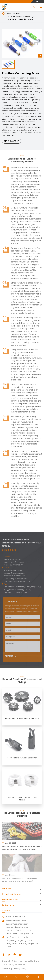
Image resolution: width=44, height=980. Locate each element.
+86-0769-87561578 (11, 559)
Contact (6, 911)
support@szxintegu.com (13, 573)
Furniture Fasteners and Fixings (21, 17)
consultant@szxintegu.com (14, 579)
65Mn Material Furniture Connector (22, 759)
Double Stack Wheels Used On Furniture (22, 720)
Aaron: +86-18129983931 (13, 562)
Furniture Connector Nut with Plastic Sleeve (22, 800)
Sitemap (6, 969)
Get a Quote (12, 141)
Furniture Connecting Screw (20, 19)
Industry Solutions (12, 894)
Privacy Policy (20, 969)
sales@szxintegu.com (12, 570)
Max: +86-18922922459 (12, 565)
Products (17, 14)
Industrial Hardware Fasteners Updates (22, 813)
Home (8, 14)
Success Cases (10, 900)
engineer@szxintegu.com (13, 576)
